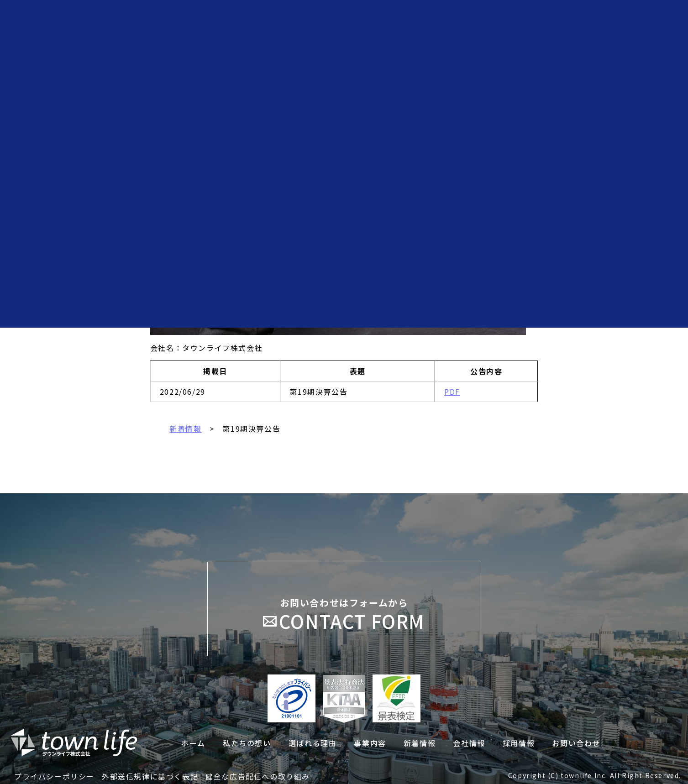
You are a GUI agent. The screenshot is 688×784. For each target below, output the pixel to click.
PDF (452, 392)
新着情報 (185, 429)
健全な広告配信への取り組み (258, 776)
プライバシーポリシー (54, 776)
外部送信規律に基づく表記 (150, 776)
